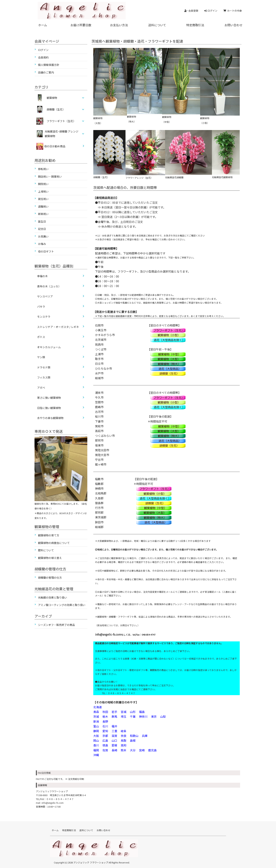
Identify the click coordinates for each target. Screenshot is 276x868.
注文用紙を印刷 (76, 779)
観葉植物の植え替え (50, 558)
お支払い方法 (119, 25)
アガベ (41, 388)
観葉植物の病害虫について (54, 543)
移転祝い (43, 169)
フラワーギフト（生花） (61, 121)
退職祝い (43, 206)
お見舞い (43, 236)
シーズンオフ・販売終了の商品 (56, 625)
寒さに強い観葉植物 (49, 398)
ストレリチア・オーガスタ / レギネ (58, 327)
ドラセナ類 (44, 367)
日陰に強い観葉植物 (49, 408)
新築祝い (43, 214)
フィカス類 (44, 377)
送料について (157, 25)
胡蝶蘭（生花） (56, 109)
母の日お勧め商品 (51, 146)
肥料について (46, 550)
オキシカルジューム (49, 347)
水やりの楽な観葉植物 (50, 418)
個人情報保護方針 (49, 65)
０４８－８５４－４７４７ (60, 799)
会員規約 (43, 57)
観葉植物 (52, 98)
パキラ (41, 307)
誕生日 (42, 221)
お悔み (42, 244)
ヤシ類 (41, 357)
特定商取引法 (195, 25)
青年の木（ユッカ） (49, 286)
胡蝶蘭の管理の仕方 (50, 578)
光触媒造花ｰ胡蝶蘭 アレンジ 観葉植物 (62, 134)
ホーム (43, 25)
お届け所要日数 (81, 25)
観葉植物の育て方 (49, 535)
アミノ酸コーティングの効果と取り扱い (62, 605)
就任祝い (43, 199)
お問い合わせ (233, 25)
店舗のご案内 (46, 72)
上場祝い (43, 191)
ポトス (41, 337)
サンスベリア (45, 296)
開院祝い (43, 184)
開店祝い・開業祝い (50, 176)
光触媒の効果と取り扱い (53, 597)
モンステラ (44, 317)
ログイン (43, 50)
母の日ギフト (46, 251)
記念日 (42, 229)
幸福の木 (42, 276)
